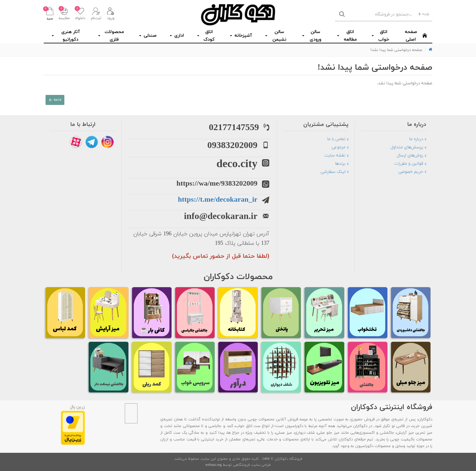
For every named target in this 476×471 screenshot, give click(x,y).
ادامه (59, 101)
